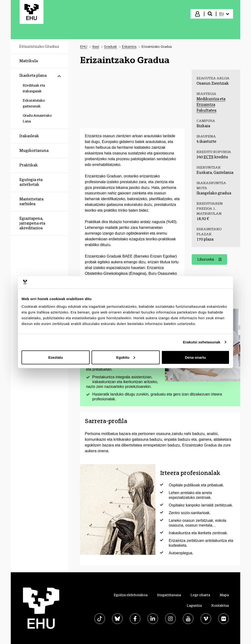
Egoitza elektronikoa (131, 595)
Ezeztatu (56, 357)
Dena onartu (196, 357)
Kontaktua (220, 605)
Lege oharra (200, 595)
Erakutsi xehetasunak (202, 342)
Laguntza (194, 605)
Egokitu (126, 357)
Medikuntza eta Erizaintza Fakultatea (211, 105)
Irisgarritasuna (169, 595)
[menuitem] (224, 14)
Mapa (224, 595)
